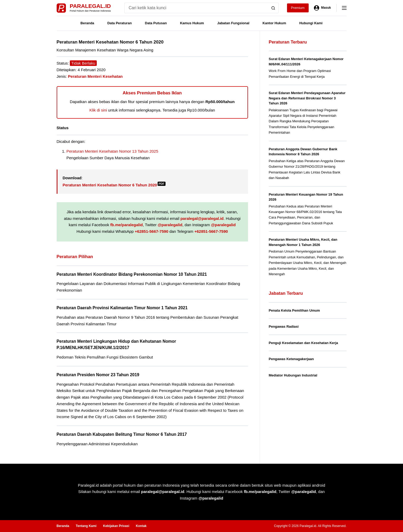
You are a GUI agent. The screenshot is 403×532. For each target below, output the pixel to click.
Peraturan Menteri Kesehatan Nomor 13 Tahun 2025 (112, 151)
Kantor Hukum (274, 23)
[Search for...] (196, 8)
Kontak (141, 526)
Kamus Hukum (192, 23)
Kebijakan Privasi (116, 526)
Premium (298, 8)
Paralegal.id (90, 6)
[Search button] (273, 8)
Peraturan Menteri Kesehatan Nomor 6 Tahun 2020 (114, 185)
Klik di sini (98, 110)
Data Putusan (156, 23)
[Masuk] (322, 8)
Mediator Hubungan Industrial (293, 375)
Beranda (87, 23)
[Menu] (344, 8)
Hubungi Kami (311, 23)
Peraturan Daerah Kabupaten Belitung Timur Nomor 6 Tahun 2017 (122, 434)
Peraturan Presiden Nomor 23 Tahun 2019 (98, 375)
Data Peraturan (119, 23)
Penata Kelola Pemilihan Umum (294, 310)
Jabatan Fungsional (233, 23)
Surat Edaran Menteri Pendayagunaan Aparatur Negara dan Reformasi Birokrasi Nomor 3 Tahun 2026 (307, 98)
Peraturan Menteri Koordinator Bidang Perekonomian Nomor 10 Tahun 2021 (132, 274)
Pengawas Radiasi (284, 327)
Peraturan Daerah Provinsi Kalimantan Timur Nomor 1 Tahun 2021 (122, 308)
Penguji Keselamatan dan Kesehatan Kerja (304, 343)
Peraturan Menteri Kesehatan (95, 76)
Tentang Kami (86, 526)
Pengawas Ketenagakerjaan (291, 359)
